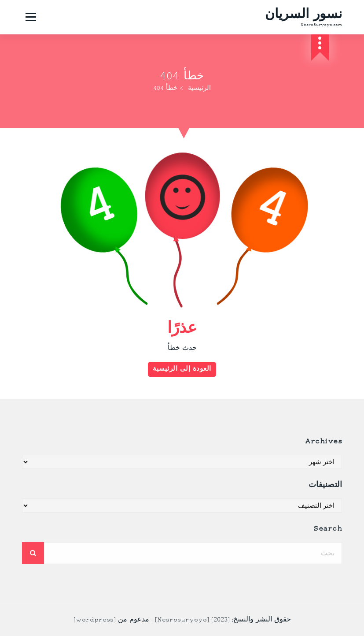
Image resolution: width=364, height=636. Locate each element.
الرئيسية (199, 89)
